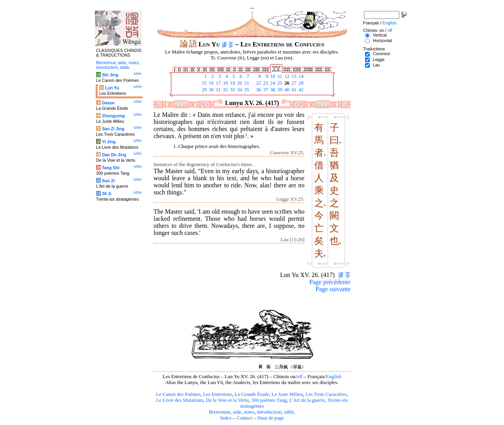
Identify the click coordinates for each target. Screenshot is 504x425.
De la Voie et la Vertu (227, 400)
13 (293, 76)
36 (258, 90)
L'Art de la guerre (307, 400)
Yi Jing (109, 142)
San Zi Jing (113, 129)
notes (249, 412)
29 (204, 90)
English (334, 377)
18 (225, 83)
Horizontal (382, 41)
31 (218, 90)
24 (272, 83)
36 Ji (107, 194)
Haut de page (271, 418)
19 (232, 83)
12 (286, 76)
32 (225, 90)
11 (279, 76)
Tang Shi (111, 168)
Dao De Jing (114, 155)
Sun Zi (108, 181)
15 (204, 83)
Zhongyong (113, 116)
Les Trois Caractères (326, 394)
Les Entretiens (218, 394)
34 (239, 90)
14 (300, 76)
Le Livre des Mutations (180, 400)
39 (279, 90)
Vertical (380, 35)
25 (279, 83)
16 (211, 83)
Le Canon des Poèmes (178, 394)
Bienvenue (220, 412)
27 (293, 83)
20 (239, 83)
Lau (376, 65)
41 (293, 90)
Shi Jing (110, 75)
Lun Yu (112, 88)
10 (272, 76)
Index (226, 418)
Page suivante (333, 289)
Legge (379, 59)
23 (265, 83)
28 (300, 83)
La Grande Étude (252, 394)
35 (246, 90)
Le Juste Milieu (287, 394)
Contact (245, 418)
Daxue (108, 103)
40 (286, 90)
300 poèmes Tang (269, 400)
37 (265, 90)
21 (246, 83)
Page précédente (330, 282)
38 (272, 90)
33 (232, 90)
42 (300, 90)
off (299, 377)
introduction (270, 412)
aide (237, 412)
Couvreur (382, 54)
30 (211, 90)
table (289, 412)
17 (218, 83)
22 (258, 83)
